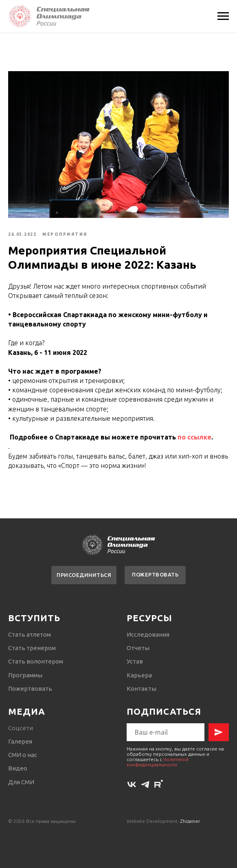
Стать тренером (32, 648)
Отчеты (138, 648)
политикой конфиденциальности (158, 762)
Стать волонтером (36, 661)
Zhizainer (190, 821)
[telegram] (145, 785)
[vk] (132, 785)
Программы (25, 675)
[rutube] (159, 785)
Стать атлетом (30, 634)
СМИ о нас (23, 755)
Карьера (139, 675)
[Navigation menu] (223, 16)
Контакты (142, 689)
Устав (135, 661)
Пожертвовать (30, 689)
